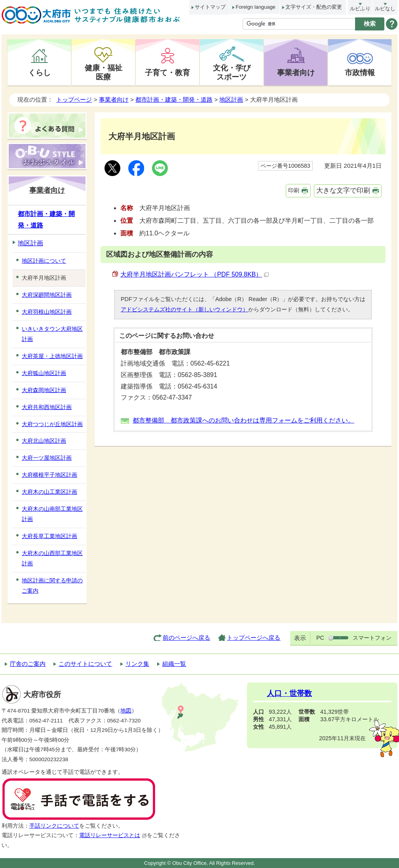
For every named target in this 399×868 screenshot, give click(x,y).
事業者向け (296, 72)
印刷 (294, 190)
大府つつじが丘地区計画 (52, 424)
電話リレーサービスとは (113, 835)
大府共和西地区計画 (47, 407)
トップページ (74, 99)
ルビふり (360, 9)
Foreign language (255, 7)
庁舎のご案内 (28, 664)
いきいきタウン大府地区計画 (52, 334)
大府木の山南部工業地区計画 (52, 514)
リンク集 (137, 664)
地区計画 (231, 99)
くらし (39, 72)
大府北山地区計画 (44, 441)
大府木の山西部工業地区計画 (52, 558)
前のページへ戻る (186, 638)
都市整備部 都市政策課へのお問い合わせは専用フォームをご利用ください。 (243, 420)
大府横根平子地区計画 (49, 475)
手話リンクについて (54, 826)
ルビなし (385, 9)
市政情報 (360, 72)
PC (320, 638)
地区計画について (44, 261)
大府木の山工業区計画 (49, 492)
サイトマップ (210, 7)
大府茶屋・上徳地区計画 (52, 356)
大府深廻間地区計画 (47, 295)
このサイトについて (85, 664)
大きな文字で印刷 (343, 190)
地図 (126, 711)
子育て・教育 (167, 72)
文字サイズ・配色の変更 (314, 7)
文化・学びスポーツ (232, 72)
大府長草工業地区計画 (49, 536)
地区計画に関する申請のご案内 (52, 586)
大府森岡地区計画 (44, 390)
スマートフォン (372, 638)
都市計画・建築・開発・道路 (174, 99)
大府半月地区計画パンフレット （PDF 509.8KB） (195, 274)
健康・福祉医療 (104, 72)
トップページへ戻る (254, 638)
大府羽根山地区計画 (47, 312)
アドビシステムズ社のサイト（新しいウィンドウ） (184, 309)
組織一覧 (174, 664)
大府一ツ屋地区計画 (47, 458)
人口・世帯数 (289, 693)
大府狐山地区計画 (44, 373)
